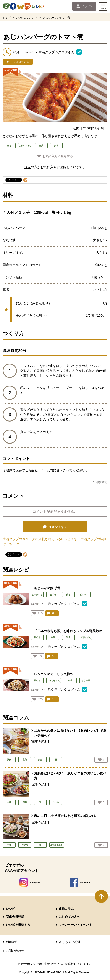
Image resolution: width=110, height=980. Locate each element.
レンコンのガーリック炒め (53, 674)
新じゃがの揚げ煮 (47, 588)
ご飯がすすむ (85, 637)
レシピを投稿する (18, 925)
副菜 (70, 681)
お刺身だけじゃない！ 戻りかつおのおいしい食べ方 (70, 776)
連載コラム (66, 909)
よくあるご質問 (69, 942)
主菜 (53, 637)
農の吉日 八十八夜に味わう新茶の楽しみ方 (65, 816)
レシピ (10, 909)
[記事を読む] (40, 742)
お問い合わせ (15, 951)
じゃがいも (37, 595)
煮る (68, 595)
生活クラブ (54, 964)
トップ (6, 18)
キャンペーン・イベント (75, 925)
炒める (37, 637)
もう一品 (86, 681)
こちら (12, 544)
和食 (68, 637)
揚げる (53, 595)
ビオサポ (84, 595)
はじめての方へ (69, 917)
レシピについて (25, 18)
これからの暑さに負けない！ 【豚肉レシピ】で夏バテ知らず (70, 733)
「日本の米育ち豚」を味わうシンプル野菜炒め (68, 631)
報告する (102, 482)
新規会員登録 (15, 917)
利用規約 (12, 942)
